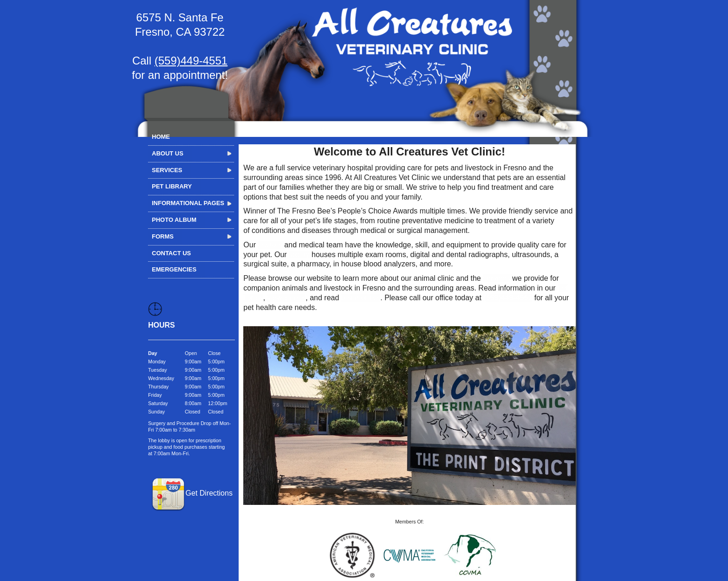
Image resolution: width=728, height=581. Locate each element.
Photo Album (174, 220)
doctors (271, 245)
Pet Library (172, 186)
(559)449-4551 (191, 61)
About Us (168, 153)
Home (161, 137)
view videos (287, 298)
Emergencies (174, 269)
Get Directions (192, 493)
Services (167, 170)
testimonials (361, 298)
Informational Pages (188, 203)
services (497, 278)
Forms (163, 236)
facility (300, 255)
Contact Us (171, 253)
